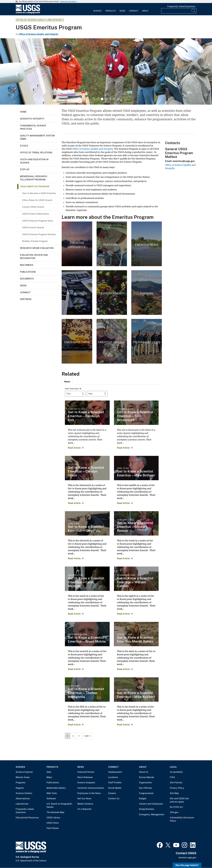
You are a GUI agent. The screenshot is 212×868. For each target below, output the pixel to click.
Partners (26, 299)
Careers (112, 793)
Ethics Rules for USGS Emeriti (37, 200)
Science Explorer (24, 772)
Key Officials (145, 788)
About (145, 11)
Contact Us (114, 799)
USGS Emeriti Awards (33, 228)
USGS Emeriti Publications (36, 214)
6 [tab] (114, 99)
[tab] (67, 381)
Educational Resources (27, 818)
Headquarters (115, 772)
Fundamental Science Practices (33, 127)
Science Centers (24, 793)
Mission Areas (23, 777)
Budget (143, 799)
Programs (21, 783)
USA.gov (174, 812)
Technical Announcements (91, 788)
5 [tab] (110, 99)
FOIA (172, 777)
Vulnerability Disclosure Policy (182, 819)
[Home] (28, 13)
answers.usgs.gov (187, 858)
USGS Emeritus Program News (38, 221)
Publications (28, 272)
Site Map (174, 793)
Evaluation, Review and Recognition (34, 257)
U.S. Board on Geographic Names (59, 805)
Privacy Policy (177, 788)
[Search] (194, 11)
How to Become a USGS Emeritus (39, 193)
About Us (144, 772)
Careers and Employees (151, 804)
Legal (173, 767)
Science (97, 11)
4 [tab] (106, 99)
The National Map (55, 812)
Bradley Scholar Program (35, 241)
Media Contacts (85, 804)
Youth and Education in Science (34, 161)
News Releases (85, 777)
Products (111, 11)
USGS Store (53, 823)
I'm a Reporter (84, 809)
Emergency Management (152, 814)
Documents (27, 279)
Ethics (24, 146)
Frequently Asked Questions (181, 6)
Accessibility (176, 772)
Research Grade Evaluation (37, 248)
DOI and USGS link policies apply (179, 800)
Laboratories (22, 804)
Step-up (25, 169)
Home (23, 112)
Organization (145, 783)
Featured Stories (86, 772)
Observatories (23, 799)
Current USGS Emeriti (33, 207)
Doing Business (147, 809)
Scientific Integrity (32, 119)
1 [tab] (94, 99)
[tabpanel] (106, 71)
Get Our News (84, 799)
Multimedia (27, 265)
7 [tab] (118, 99)
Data (49, 772)
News (122, 11)
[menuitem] (97, 9)
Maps (49, 777)
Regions (20, 788)
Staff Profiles (115, 783)
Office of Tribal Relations (36, 153)
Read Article (74, 448)
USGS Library (53, 818)
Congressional (146, 793)
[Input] (179, 11)
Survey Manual (146, 777)
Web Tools (52, 793)
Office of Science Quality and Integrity (40, 20)
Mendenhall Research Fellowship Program (34, 178)
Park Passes (53, 828)
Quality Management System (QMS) (37, 137)
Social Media (115, 788)
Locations (113, 777)
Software (51, 799)
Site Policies (176, 783)
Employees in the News (89, 793)
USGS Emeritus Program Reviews (39, 234)
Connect (134, 11)
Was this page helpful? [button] (187, 865)
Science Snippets (86, 783)
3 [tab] (102, 99)
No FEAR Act (176, 807)
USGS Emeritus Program (35, 187)
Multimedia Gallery (56, 788)
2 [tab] (98, 99)
